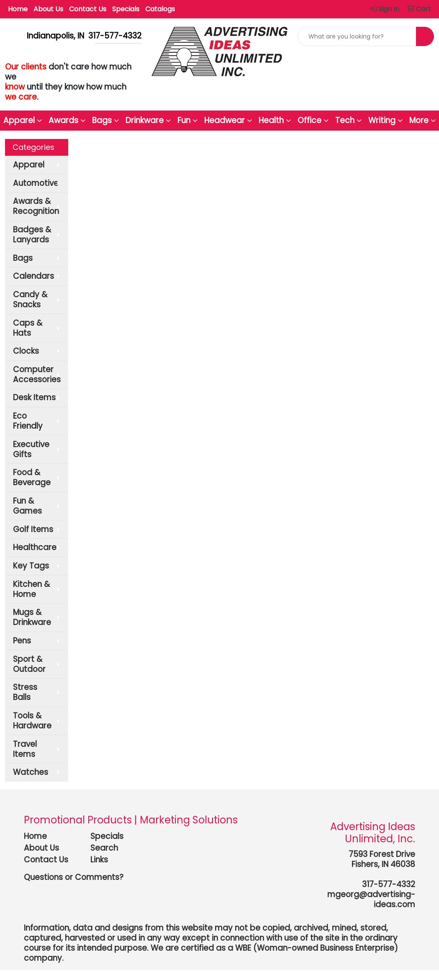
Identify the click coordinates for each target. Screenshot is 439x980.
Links (99, 860)
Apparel (29, 165)
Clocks (26, 351)
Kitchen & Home (31, 589)
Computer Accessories (37, 374)
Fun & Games (27, 506)
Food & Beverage (32, 477)
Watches (31, 772)
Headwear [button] (225, 120)
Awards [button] (63, 120)
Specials (126, 9)
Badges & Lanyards (32, 235)
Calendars (33, 276)
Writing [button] (382, 120)
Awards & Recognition (36, 206)
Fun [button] (184, 120)
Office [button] (309, 120)
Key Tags (31, 566)
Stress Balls (25, 692)
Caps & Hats (28, 328)
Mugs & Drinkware (32, 617)
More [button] (419, 120)
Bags (23, 258)
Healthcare (35, 547)
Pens (22, 641)
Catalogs (160, 9)
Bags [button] (102, 120)
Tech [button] (345, 120)
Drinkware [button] (145, 120)
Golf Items (33, 529)
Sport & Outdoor (29, 664)
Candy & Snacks (30, 300)
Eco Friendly (28, 421)
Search (104, 848)
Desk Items (34, 397)
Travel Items (25, 749)
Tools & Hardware (32, 721)
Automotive (36, 183)
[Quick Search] (357, 36)
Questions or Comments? (74, 877)
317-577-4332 (389, 884)
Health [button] (271, 120)
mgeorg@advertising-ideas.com (371, 899)
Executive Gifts (31, 449)
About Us (48, 9)
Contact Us (88, 9)
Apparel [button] (19, 120)
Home (18, 9)
